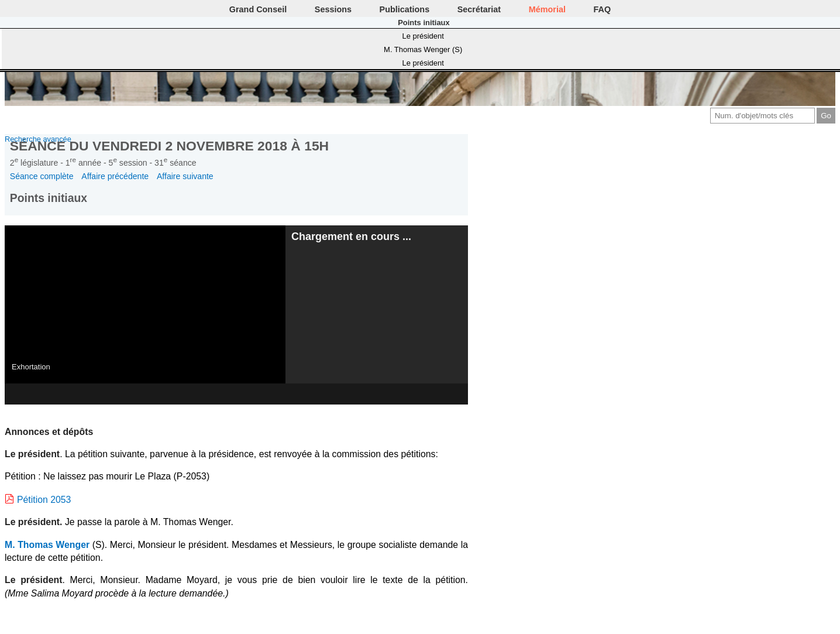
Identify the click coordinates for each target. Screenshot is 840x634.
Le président (423, 36)
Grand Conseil (258, 9)
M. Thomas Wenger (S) (423, 49)
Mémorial (547, 9)
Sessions (333, 9)
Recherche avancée (38, 139)
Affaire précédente (115, 176)
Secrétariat (479, 9)
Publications (405, 9)
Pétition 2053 (44, 500)
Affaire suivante (185, 176)
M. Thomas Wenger (47, 545)
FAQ (603, 9)
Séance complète (42, 176)
